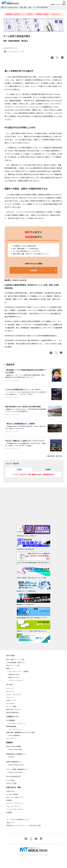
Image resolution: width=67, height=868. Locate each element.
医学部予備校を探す (13, 712)
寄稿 (30, 7)
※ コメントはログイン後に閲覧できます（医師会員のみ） (33, 474)
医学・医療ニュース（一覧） (15, 659)
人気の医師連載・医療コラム (16, 662)
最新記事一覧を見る (54, 456)
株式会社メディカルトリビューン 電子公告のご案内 (24, 825)
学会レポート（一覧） (13, 665)
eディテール (10, 691)
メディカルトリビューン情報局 (18, 671)
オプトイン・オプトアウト (15, 803)
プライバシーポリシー (13, 806)
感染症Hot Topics (14, 674)
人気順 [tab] (19, 469)
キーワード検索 (11, 706)
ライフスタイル (11, 738)
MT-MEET (12, 757)
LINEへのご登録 (11, 783)
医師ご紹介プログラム (13, 709)
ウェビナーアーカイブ (16, 680)
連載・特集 (23, 7)
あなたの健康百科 (14, 735)
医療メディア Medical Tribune (9, 7)
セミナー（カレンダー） (14, 694)
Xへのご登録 (10, 780)
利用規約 (9, 800)
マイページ (10, 688)
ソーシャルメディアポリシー (15, 809)
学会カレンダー (11, 700)
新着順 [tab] (48, 469)
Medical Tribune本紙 (15, 749)
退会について (11, 822)
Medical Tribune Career (16, 765)
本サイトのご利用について (15, 797)
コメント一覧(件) (12, 463)
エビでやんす (10, 703)
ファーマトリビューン (16, 729)
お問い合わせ (10, 791)
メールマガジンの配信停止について (18, 819)
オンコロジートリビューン (17, 723)
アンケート (10, 697)
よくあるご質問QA (12, 794)
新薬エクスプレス (14, 677)
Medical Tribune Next (15, 772)
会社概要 (9, 812)
